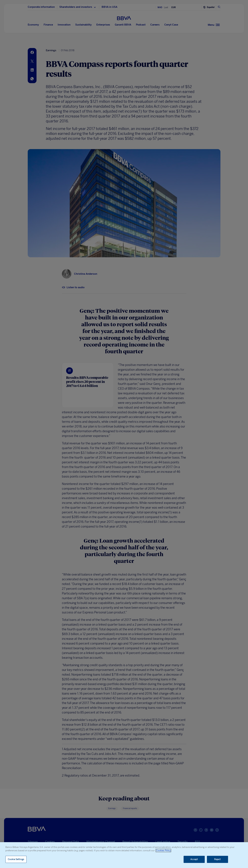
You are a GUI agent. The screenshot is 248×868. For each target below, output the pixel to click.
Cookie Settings (16, 859)
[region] (124, 855)
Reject (217, 859)
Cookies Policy (163, 851)
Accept (194, 859)
